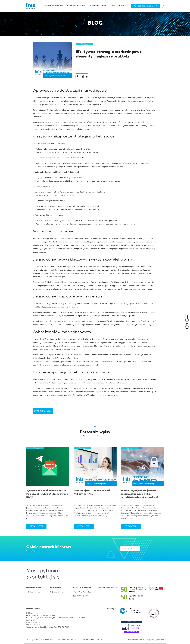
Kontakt (122, 6)
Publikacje (84, 44)
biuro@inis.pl (35, 592)
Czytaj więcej (36, 526)
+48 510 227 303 (84, 592)
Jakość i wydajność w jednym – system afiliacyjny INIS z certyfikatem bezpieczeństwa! (139, 494)
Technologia (61, 640)
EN (162, 7)
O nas (112, 6)
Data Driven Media (76, 6)
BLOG (187, 317)
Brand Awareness (54, 6)
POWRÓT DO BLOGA (43, 411)
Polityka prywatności (136, 640)
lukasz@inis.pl (83, 596)
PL (162, 4)
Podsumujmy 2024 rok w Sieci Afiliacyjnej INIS (92, 492)
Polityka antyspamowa (155, 640)
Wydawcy (94, 6)
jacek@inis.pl (59, 592)
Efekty (71, 640)
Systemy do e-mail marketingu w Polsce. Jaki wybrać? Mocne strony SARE (47, 494)
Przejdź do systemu (145, 6)
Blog (104, 6)
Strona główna (32, 640)
